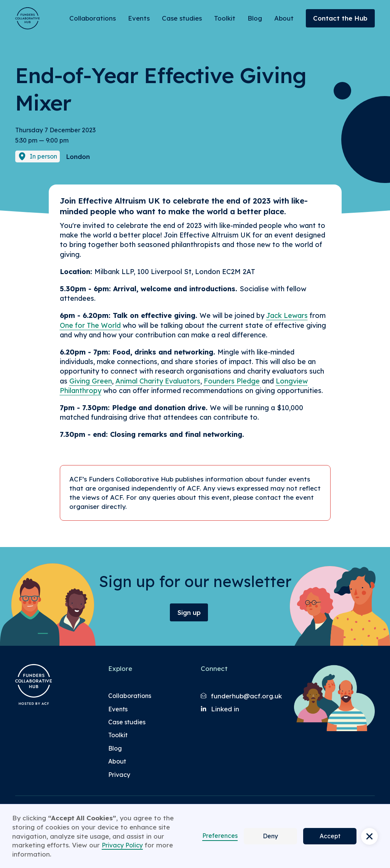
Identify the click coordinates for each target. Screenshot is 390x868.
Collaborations (93, 18)
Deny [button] (270, 836)
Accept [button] (330, 836)
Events (139, 18)
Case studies (182, 18)
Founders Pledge (232, 381)
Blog (255, 18)
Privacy (119, 775)
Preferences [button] (220, 836)
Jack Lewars (287, 315)
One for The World (90, 325)
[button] (369, 836)
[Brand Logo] (27, 18)
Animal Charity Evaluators (158, 381)
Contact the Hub (340, 18)
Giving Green (91, 381)
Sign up (189, 612)
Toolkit (225, 18)
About (284, 18)
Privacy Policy (122, 845)
